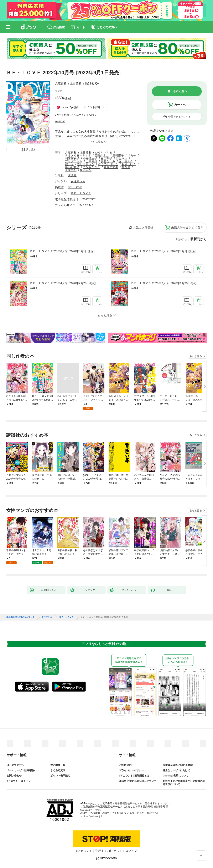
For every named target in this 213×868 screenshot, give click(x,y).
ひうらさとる (104, 153)
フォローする (97, 83)
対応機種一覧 (58, 765)
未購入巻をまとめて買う (187, 228)
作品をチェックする (180, 117)
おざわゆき (129, 164)
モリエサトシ (86, 164)
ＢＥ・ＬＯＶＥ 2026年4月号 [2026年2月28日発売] (63, 283)
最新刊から (198, 239)
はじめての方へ (15, 765)
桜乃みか (86, 170)
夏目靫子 (106, 158)
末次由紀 (71, 170)
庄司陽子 (118, 155)
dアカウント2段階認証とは (134, 776)
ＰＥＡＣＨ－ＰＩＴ (78, 155)
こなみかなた (92, 167)
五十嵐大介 (126, 161)
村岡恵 (126, 167)
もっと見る (196, 356)
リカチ (132, 155)
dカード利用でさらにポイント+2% (74, 115)
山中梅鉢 (92, 161)
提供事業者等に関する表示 (178, 765)
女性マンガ (78, 181)
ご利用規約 (125, 765)
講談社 (72, 175)
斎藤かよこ (102, 155)
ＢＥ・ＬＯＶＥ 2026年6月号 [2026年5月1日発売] (62, 251)
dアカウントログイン (19, 781)
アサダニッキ (74, 161)
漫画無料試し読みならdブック (20, 617)
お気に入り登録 (143, 228)
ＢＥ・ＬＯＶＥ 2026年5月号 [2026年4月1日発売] (163, 251)
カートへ (180, 105)
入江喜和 (61, 83)
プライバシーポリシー (131, 770)
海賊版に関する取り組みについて (138, 781)
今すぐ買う (180, 91)
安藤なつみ (108, 161)
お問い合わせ (14, 776)
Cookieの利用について (176, 776)
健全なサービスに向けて (176, 770)
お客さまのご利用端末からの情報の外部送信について (184, 783)
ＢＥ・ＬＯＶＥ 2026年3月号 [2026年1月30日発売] (164, 283)
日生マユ (121, 158)
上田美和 (76, 83)
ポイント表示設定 (60, 776)
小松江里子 (90, 158)
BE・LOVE (75, 187)
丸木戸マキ (111, 167)
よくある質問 (58, 770)
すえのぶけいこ (108, 164)
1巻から (181, 239)
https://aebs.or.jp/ (92, 816)
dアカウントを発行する (91, 851)
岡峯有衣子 (72, 158)
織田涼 (69, 164)
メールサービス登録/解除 (21, 770)
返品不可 (60, 121)
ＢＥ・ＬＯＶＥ (81, 193)
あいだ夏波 (72, 167)
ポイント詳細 (92, 107)
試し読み (31, 149)
